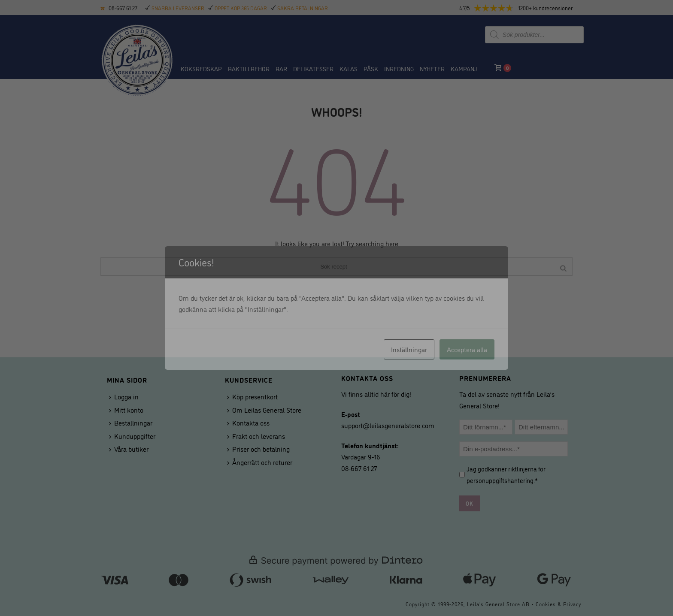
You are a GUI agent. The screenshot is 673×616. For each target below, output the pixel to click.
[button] (523, 8)
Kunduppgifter (132, 436)
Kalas (349, 68)
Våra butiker (129, 449)
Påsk (371, 68)
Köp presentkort (252, 396)
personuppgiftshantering (500, 480)
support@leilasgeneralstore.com (388, 425)
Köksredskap (201, 68)
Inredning (399, 68)
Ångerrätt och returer (260, 462)
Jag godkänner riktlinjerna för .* (506, 474)
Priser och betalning (258, 449)
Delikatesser (313, 68)
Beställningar (131, 423)
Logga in (124, 396)
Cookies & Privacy (558, 604)
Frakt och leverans (256, 436)
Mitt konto (126, 410)
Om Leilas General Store (264, 410)
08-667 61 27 (123, 8)
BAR (281, 68)
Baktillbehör (249, 68)
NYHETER (432, 68)
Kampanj (464, 68)
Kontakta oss (248, 423)
